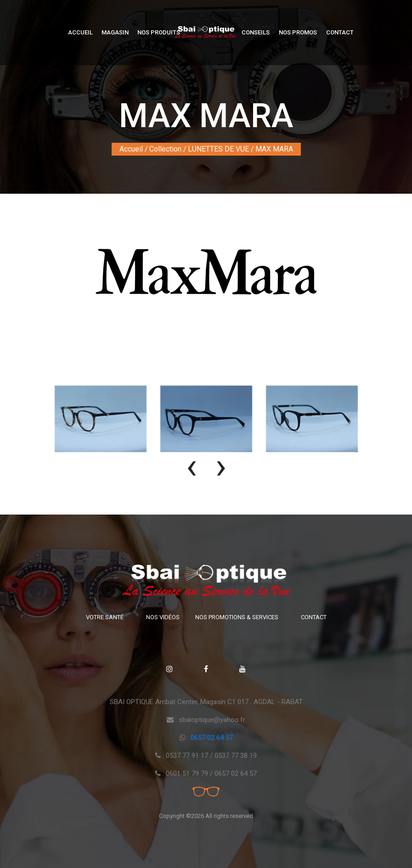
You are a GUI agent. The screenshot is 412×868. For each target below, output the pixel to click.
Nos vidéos (163, 617)
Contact (340, 32)
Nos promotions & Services (237, 617)
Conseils (256, 32)
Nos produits (159, 32)
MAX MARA (274, 149)
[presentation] (192, 470)
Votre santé (105, 617)
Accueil (80, 32)
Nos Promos (298, 32)
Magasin (115, 32)
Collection (165, 149)
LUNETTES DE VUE (218, 149)
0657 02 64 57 (212, 738)
